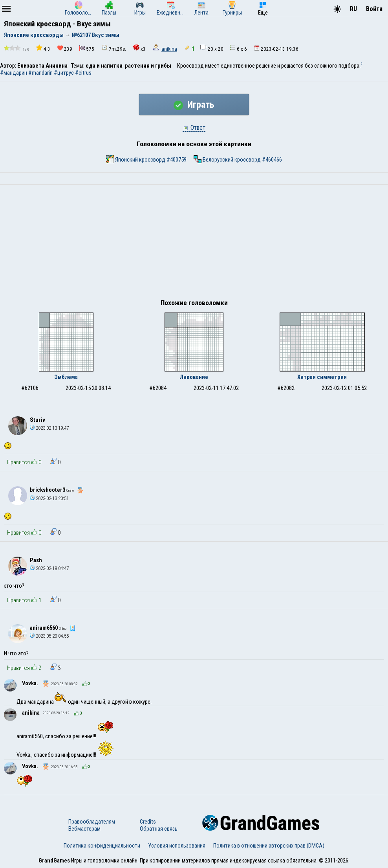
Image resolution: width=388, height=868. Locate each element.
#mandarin (40, 73)
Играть (194, 105)
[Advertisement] (194, 244)
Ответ (194, 128)
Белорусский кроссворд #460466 (238, 159)
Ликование (194, 377)
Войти (374, 9)
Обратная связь (159, 829)
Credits (148, 822)
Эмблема (66, 377)
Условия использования (177, 846)
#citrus (83, 73)
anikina (169, 49)
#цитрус (64, 73)
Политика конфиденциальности (102, 846)
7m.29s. (114, 48)
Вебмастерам (84, 829)
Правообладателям (92, 822)
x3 (139, 48)
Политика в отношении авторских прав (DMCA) (269, 846)
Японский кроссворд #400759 (146, 159)
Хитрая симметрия (322, 377)
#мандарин (14, 73)
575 (87, 49)
